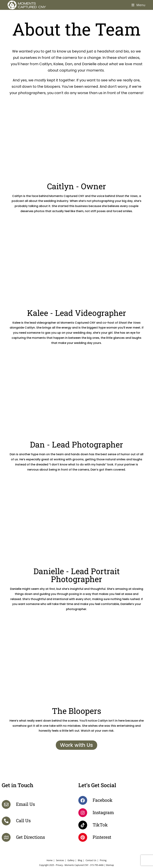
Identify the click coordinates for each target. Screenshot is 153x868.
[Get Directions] (6, 837)
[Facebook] (83, 800)
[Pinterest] (83, 837)
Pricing (103, 860)
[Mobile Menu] (138, 5)
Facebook (103, 800)
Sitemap (110, 865)
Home (49, 860)
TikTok (100, 825)
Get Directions (30, 837)
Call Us (23, 821)
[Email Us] (6, 804)
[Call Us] (6, 821)
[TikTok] (83, 825)
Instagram (103, 812)
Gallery (71, 860)
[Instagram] (83, 813)
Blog (80, 860)
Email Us (25, 804)
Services (60, 860)
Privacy (59, 865)
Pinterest (102, 837)
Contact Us (91, 860)
